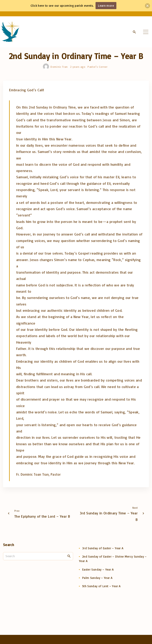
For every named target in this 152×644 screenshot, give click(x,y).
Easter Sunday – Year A (98, 569)
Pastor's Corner (97, 67)
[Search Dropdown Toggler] (134, 32)
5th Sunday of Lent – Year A (101, 586)
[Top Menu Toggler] (146, 32)
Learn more (106, 6)
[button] (147, 6)
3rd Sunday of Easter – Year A (103, 548)
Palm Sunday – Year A (97, 578)
